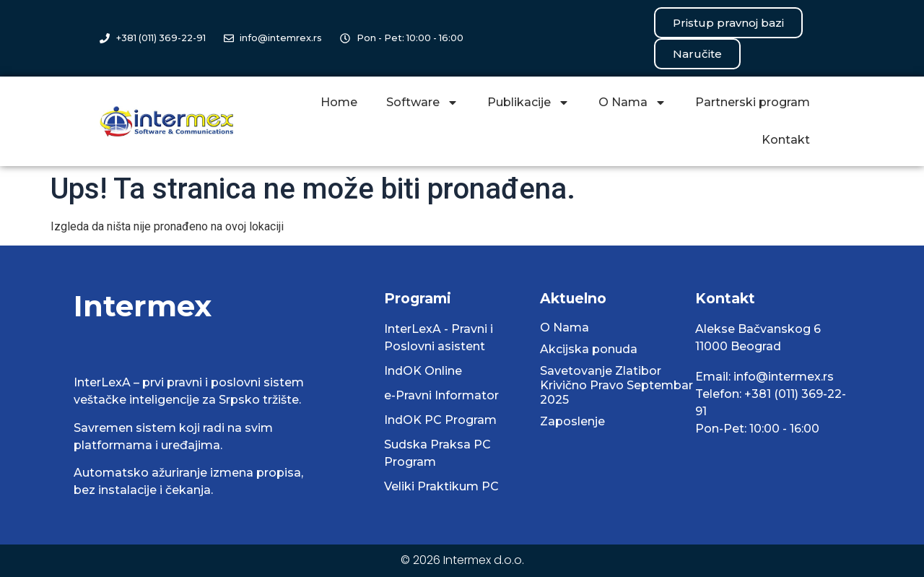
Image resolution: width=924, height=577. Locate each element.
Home (339, 102)
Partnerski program (753, 102)
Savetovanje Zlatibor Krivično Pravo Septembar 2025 (616, 385)
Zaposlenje (572, 421)
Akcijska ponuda (589, 349)
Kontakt (786, 140)
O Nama (632, 103)
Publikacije (528, 103)
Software (422, 103)
